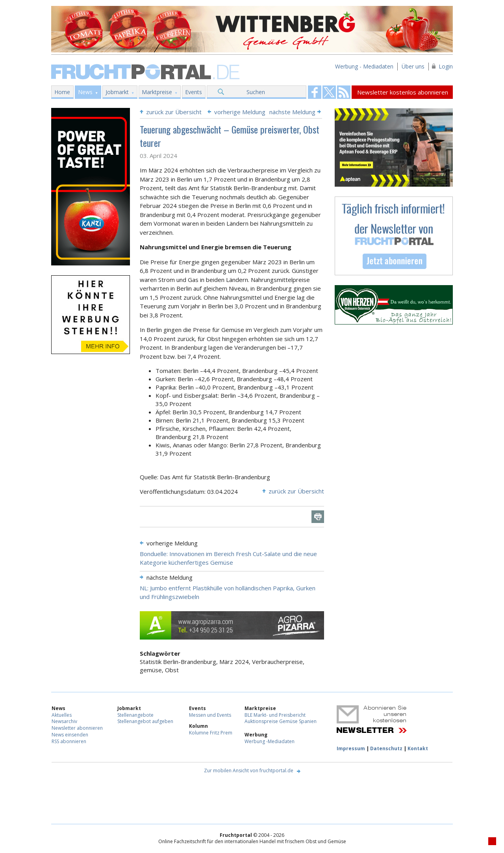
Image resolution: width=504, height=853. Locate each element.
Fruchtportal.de (146, 71)
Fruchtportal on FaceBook (315, 92)
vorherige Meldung (240, 112)
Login (446, 66)
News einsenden (70, 735)
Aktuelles (62, 715)
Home (62, 92)
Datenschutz (386, 748)
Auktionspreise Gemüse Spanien (281, 721)
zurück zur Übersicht (174, 112)
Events (194, 92)
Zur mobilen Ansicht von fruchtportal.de (249, 770)
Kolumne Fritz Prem (211, 733)
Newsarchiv (64, 721)
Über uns (413, 66)
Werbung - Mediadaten (364, 66)
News (85, 92)
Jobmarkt (117, 92)
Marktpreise (157, 92)
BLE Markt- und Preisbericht (275, 715)
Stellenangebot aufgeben (145, 721)
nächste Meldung (292, 112)
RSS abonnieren (69, 741)
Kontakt (418, 748)
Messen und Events (210, 715)
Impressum (351, 748)
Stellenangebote (135, 715)
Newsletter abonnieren (77, 728)
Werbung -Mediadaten (270, 741)
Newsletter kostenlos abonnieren (403, 92)
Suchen (256, 92)
